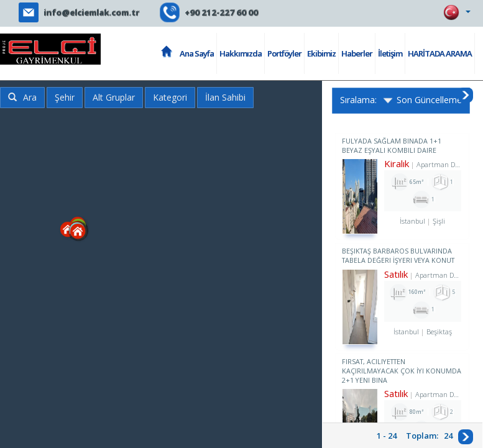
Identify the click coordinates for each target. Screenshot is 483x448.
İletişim (390, 53)
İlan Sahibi (225, 97)
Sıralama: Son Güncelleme (401, 101)
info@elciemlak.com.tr (91, 12)
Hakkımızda (241, 53)
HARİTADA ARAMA (440, 53)
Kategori (170, 97)
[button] (127, 281)
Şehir (65, 97)
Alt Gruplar (114, 97)
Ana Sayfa (197, 53)
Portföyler (284, 53)
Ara (22, 97)
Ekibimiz (321, 53)
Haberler (357, 53)
